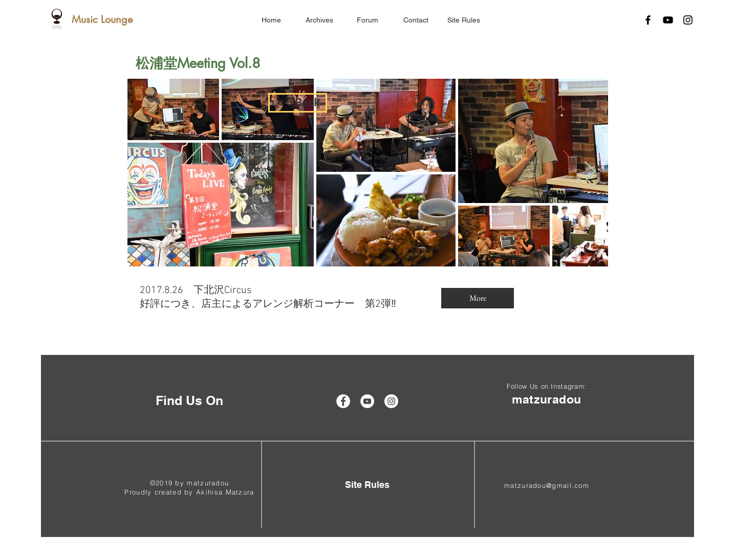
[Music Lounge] (102, 19)
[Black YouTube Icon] (668, 20)
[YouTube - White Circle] (367, 401)
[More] (478, 298)
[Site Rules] (367, 485)
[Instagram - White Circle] (391, 401)
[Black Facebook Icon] (648, 20)
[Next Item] (590, 172)
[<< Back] (298, 103)
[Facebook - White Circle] (343, 401)
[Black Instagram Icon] (688, 20)
